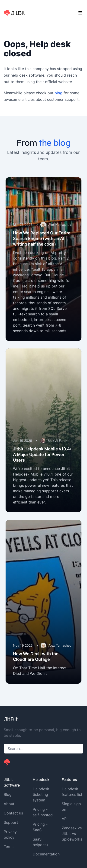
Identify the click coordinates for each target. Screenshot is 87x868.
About (9, 804)
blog (58, 93)
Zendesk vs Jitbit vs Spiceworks (72, 834)
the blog (55, 143)
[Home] (14, 13)
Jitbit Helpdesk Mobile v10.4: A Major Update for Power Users (42, 454)
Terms (9, 847)
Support (11, 822)
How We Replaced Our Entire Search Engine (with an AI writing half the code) (42, 238)
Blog (8, 794)
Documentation (46, 854)
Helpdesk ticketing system (41, 794)
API (65, 819)
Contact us (13, 813)
